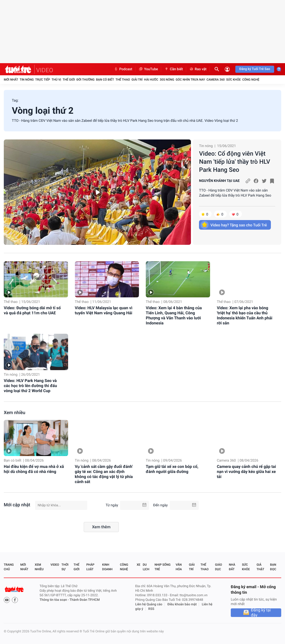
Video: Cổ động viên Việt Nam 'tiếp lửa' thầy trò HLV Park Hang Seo (235, 162)
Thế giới (69, 80)
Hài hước (151, 80)
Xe (138, 565)
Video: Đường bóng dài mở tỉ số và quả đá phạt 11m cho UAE (32, 310)
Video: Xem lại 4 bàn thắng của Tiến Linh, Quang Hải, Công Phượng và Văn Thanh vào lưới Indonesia (174, 315)
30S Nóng (167, 80)
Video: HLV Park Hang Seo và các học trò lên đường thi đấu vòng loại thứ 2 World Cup (30, 386)
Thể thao (123, 80)
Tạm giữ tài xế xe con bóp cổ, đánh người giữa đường (172, 469)
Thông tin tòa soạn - (55, 600)
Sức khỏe (234, 80)
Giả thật (260, 567)
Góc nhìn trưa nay (190, 80)
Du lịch (146, 567)
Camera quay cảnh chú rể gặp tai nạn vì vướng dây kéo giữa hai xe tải (246, 472)
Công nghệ (251, 80)
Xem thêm (101, 527)
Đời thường (85, 80)
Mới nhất (11, 80)
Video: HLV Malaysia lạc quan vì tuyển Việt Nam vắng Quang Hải (104, 310)
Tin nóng (27, 80)
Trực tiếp (43, 80)
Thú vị (56, 80)
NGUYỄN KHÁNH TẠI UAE (219, 181)
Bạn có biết (105, 80)
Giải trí (137, 80)
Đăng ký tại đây (261, 613)
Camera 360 (216, 80)
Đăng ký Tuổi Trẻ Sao (255, 69)
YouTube (148, 69)
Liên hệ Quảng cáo (149, 604)
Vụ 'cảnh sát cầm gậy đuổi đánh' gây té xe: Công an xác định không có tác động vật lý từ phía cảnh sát (104, 474)
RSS (151, 609)
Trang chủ (9, 567)
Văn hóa (179, 567)
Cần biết (174, 69)
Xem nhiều (15, 413)
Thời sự (65, 567)
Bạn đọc (273, 567)
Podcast (123, 69)
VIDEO (45, 70)
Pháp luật (90, 567)
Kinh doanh (107, 567)
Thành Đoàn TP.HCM (85, 600)
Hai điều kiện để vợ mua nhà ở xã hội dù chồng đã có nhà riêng (34, 469)
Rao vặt (198, 69)
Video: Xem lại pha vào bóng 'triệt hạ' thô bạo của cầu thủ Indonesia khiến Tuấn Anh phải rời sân (245, 315)
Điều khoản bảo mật (182, 604)
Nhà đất (232, 567)
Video (55, 565)
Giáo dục (219, 567)
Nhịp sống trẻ (163, 567)
